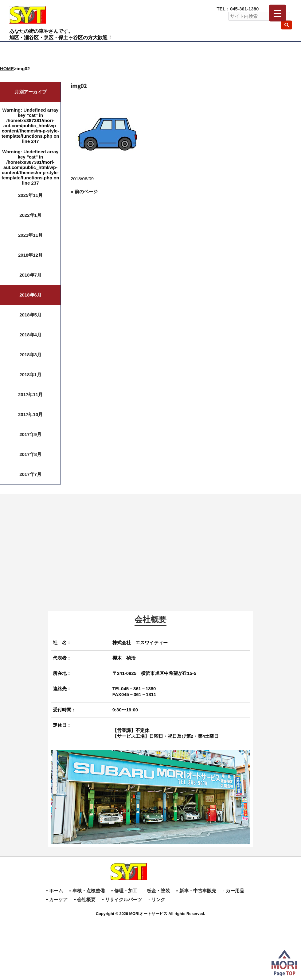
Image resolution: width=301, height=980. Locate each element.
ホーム (56, 891)
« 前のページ (84, 191)
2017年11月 (30, 394)
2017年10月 (30, 414)
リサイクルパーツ (123, 900)
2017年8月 (30, 454)
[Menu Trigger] (278, 13)
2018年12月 (30, 255)
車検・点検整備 (89, 891)
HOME (7, 69)
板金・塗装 (158, 891)
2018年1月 (30, 375)
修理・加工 (126, 891)
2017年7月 (30, 474)
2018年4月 (30, 335)
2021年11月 (30, 235)
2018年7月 (30, 275)
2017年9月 (30, 434)
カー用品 (235, 891)
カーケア (58, 900)
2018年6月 (30, 295)
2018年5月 (30, 315)
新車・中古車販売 (198, 891)
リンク (158, 900)
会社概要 (86, 900)
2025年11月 (30, 195)
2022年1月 (30, 215)
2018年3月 (30, 355)
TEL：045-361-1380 (238, 9)
